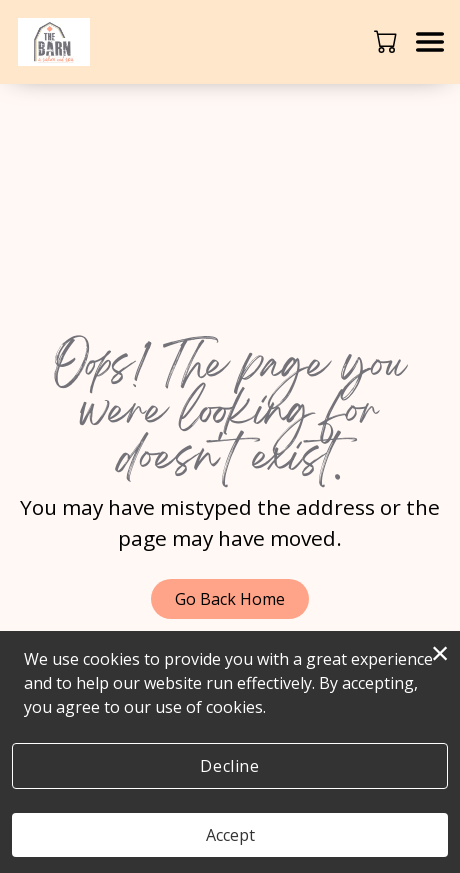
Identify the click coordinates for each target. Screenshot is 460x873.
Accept (230, 835)
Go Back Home (230, 599)
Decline (229, 766)
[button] (387, 41)
